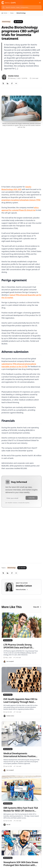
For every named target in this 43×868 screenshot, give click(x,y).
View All (37, 607)
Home (4, 13)
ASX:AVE (18, 22)
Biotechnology (6, 22)
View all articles (22, 590)
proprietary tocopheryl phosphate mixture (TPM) (21, 200)
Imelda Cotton (14, 76)
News (12, 13)
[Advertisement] (21, 155)
